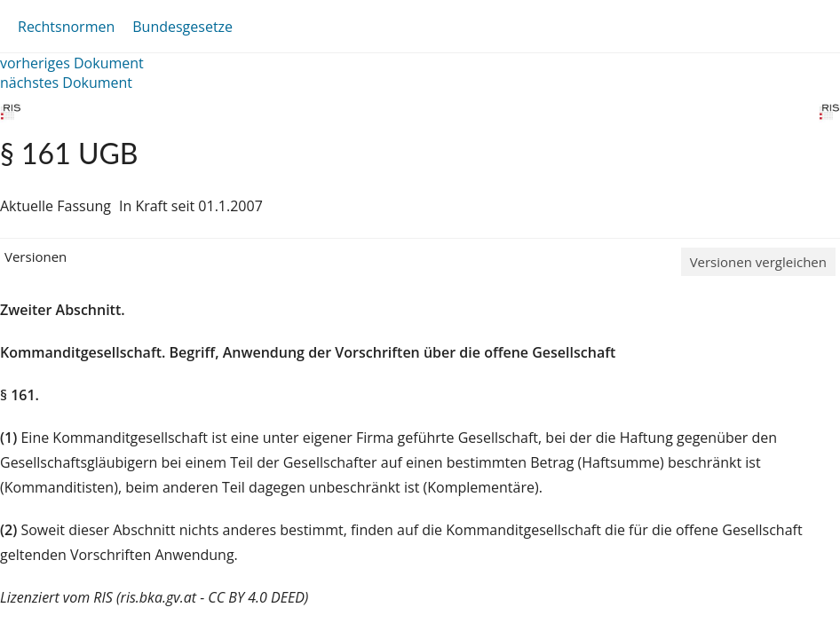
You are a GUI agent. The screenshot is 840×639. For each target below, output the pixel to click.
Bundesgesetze (182, 27)
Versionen (36, 256)
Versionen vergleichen (758, 262)
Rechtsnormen (66, 27)
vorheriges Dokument (72, 63)
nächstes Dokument (66, 83)
